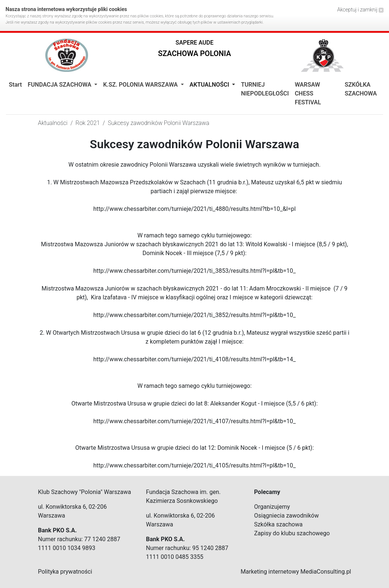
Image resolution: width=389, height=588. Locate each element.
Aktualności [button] (210, 85)
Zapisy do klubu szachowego (292, 533)
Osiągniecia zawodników (287, 516)
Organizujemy (272, 507)
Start (15, 85)
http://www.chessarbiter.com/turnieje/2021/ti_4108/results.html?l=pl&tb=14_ (194, 359)
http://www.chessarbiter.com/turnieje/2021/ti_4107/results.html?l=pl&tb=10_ (194, 421)
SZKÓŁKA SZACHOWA (361, 89)
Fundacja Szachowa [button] (60, 85)
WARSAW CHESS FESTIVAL (308, 93)
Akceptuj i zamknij (360, 10)
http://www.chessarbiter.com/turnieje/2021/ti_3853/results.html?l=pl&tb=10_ (194, 271)
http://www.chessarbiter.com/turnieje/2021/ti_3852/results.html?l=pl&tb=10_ (194, 315)
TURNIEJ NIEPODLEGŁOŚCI (265, 89)
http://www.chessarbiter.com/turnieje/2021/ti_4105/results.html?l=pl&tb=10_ (194, 465)
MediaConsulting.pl (326, 572)
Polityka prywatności (65, 572)
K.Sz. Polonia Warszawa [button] (141, 85)
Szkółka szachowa (278, 524)
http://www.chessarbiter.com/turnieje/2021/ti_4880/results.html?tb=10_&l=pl (194, 209)
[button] (194, 50)
